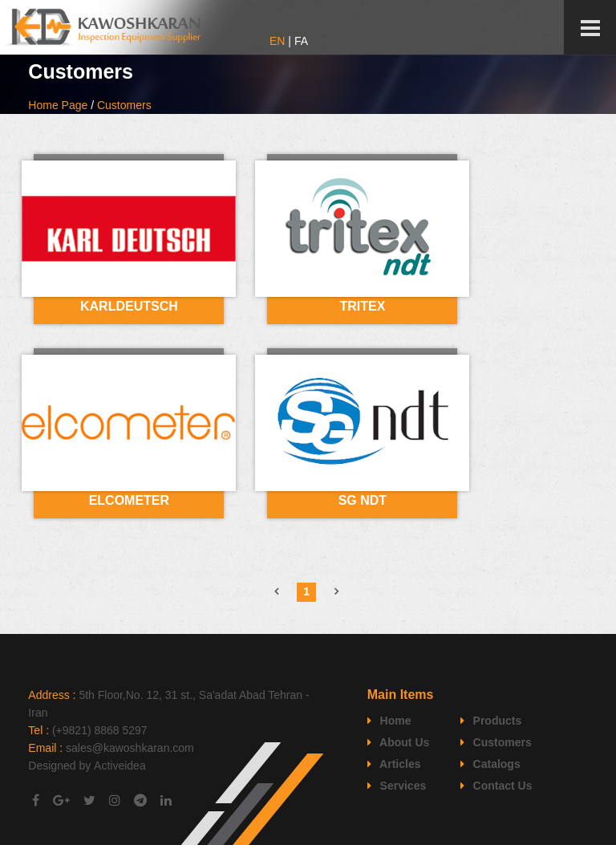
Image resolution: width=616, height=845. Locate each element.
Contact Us (496, 786)
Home (389, 721)
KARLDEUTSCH (129, 306)
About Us (399, 742)
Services (397, 786)
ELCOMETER (129, 500)
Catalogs (490, 764)
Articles (394, 764)
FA (301, 41)
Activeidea (120, 766)
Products (491, 721)
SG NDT (363, 500)
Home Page (58, 105)
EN (277, 41)
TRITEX (362, 306)
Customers (124, 105)
